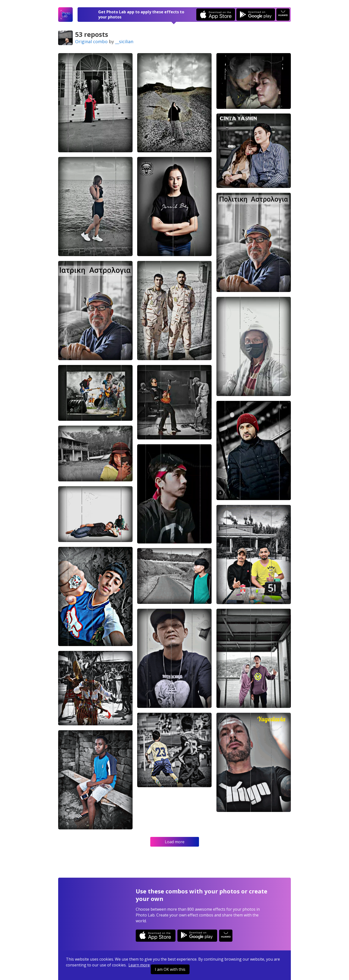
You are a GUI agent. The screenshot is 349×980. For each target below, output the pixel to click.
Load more (175, 842)
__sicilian (124, 41)
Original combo (91, 41)
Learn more (139, 965)
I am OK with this (170, 969)
